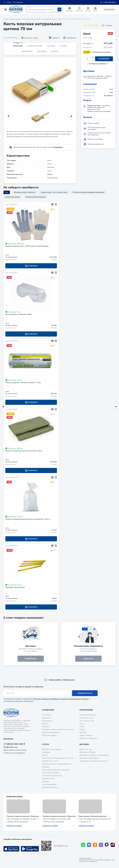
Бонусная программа (88, 715)
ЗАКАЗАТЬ (88, 659)
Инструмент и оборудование (31, 19)
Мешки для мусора (13, 197)
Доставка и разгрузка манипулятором (94, 755)
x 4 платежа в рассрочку (101, 52)
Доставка (42, 51)
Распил (45, 755)
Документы (27, 51)
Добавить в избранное (88, 738)
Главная (6, 19)
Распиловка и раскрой (51, 773)
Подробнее (58, 147)
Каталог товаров (15, 19)
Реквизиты (46, 727)
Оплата (55, 51)
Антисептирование (49, 784)
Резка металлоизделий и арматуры (55, 770)
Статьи (82, 729)
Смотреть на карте (14, 826)
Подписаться (85, 693)
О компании (48, 710)
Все (7, 192)
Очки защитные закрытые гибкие (19, 314)
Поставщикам (47, 721)
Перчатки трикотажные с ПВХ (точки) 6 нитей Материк (27, 246)
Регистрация (18, 2)
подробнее (31, 659)
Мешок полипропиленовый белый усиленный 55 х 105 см (28, 519)
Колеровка (46, 752)
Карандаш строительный (15, 587)
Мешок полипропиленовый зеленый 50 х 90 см (24, 451)
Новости (45, 724)
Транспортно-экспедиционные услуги (94, 761)
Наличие (51, 46)
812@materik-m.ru (11, 747)
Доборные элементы (50, 787)
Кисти (60, 19)
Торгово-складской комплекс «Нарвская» (59, 816)
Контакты (8, 739)
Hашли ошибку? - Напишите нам (60, 680)
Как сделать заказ (87, 718)
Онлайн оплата (109, 9)
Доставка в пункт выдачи (52, 749)
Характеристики (35, 46)
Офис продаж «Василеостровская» (93, 816)
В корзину (104, 59)
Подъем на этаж (48, 778)
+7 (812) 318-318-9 (14, 744)
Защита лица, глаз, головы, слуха (54, 192)
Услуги (82, 727)
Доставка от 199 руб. (88, 752)
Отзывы (63, 46)
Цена (7, 255)
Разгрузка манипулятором (52, 776)
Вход (9, 2)
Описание (18, 46)
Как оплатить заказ (87, 721)
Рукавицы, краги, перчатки (25, 192)
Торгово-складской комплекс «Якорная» (23, 816)
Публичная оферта (49, 735)
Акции (82, 724)
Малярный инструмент (49, 19)
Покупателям (86, 710)
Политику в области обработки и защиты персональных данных (60, 699)
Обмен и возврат (86, 735)
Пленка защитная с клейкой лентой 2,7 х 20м (23, 383)
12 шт (36, 38)
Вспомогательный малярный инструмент (89, 192)
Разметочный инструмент (36, 197)
